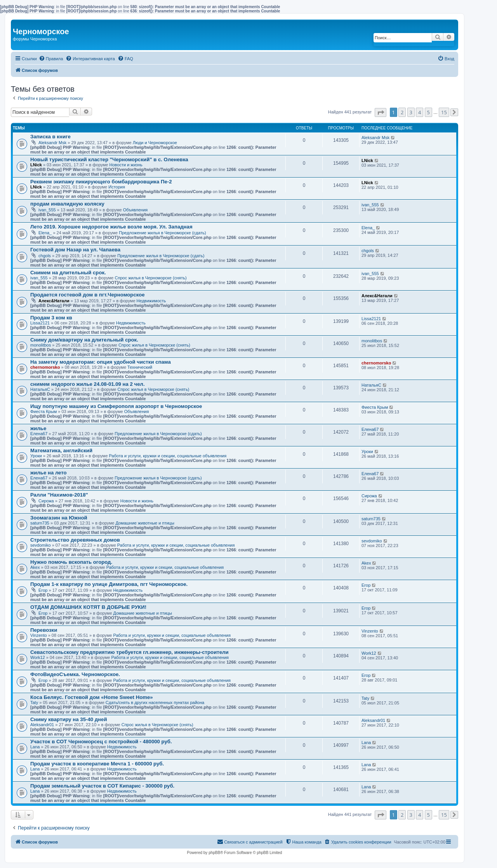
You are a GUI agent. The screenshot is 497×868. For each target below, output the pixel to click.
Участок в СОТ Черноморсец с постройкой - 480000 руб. (101, 742)
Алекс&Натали (54, 301)
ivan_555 (47, 210)
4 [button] (420, 112)
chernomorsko (45, 367)
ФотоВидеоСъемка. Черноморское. (75, 674)
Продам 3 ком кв (51, 318)
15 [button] (444, 112)
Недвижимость (151, 301)
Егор (43, 590)
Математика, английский (61, 451)
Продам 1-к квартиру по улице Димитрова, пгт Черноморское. (109, 584)
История (117, 187)
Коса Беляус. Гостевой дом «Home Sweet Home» (92, 697)
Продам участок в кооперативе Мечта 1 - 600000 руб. (97, 764)
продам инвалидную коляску (67, 204)
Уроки (36, 456)
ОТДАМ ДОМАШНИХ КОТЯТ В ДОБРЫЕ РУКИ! (88, 607)
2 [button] (402, 112)
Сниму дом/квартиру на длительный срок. (84, 340)
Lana (35, 747)
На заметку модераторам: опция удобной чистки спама (101, 362)
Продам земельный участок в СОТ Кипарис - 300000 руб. (102, 786)
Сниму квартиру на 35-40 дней (69, 719)
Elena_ (45, 233)
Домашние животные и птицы (145, 523)
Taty (34, 702)
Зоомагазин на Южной (59, 518)
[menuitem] (51, 59)
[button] (381, 112)
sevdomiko (41, 545)
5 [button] (428, 112)
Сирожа (46, 501)
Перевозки (44, 630)
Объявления (136, 210)
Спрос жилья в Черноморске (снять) (151, 278)
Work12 (38, 657)
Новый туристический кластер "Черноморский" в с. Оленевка (109, 159)
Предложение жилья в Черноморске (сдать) (162, 233)
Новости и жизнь (126, 165)
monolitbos (41, 345)
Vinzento (39, 635)
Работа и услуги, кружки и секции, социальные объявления (168, 456)
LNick (36, 165)
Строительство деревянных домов (75, 540)
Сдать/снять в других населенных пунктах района (155, 702)
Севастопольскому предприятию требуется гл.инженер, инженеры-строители (129, 652)
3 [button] (411, 112)
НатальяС (40, 389)
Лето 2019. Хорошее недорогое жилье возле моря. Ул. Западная (111, 227)
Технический (140, 367)
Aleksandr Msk (52, 143)
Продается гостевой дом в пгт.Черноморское (88, 295)
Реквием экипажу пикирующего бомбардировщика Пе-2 (101, 182)
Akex (35, 567)
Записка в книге (50, 137)
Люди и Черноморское (155, 143)
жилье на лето (49, 473)
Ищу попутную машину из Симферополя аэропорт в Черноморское (116, 406)
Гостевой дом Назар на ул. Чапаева (75, 250)
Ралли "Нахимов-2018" (59, 495)
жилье (38, 428)
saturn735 (40, 523)
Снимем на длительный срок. (68, 273)
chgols (45, 256)
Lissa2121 (40, 323)
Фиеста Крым (43, 411)
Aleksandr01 (42, 725)
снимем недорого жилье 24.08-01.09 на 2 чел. (88, 384)
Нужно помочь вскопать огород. (71, 562)
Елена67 (39, 434)
